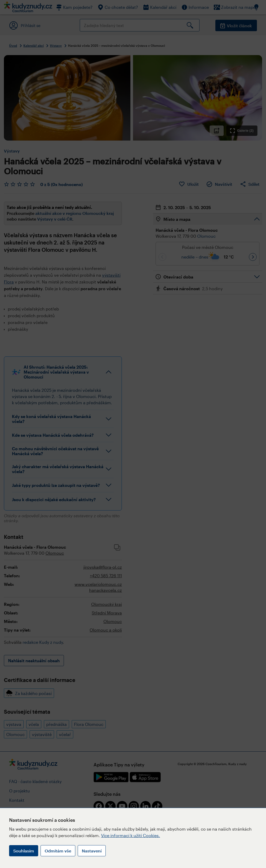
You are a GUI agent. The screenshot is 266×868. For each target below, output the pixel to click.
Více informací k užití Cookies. (131, 835)
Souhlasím (24, 851)
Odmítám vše (58, 851)
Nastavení (92, 851)
